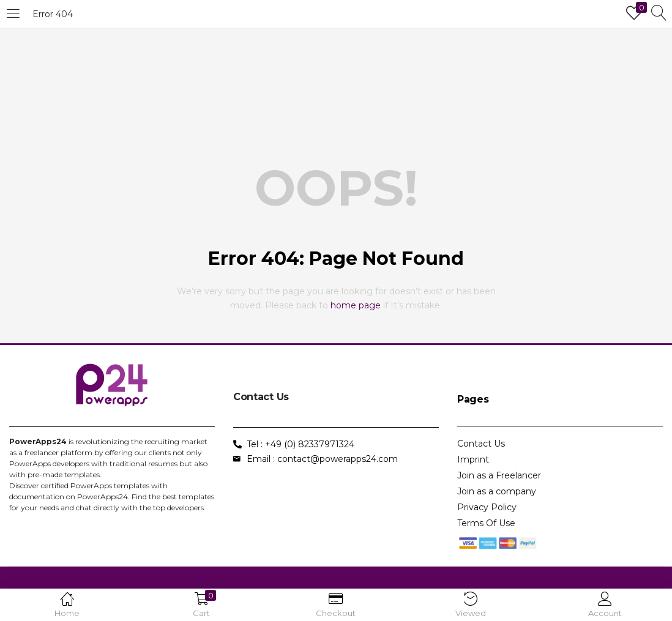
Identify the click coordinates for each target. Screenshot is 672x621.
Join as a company (497, 491)
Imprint (473, 459)
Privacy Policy (487, 507)
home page (356, 305)
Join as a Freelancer (499, 475)
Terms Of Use (486, 523)
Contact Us (481, 444)
